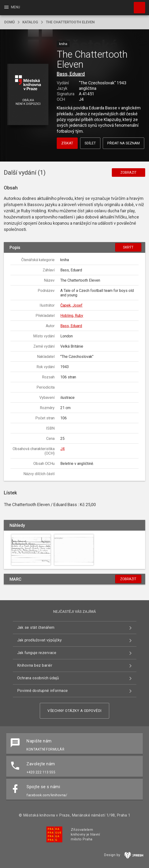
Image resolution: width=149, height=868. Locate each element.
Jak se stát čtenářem (36, 627)
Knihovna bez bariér (35, 665)
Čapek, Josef (71, 305)
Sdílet (90, 143)
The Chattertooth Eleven (70, 22)
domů (10, 22)
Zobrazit (128, 173)
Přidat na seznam (123, 143)
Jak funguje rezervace (37, 653)
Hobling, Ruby (72, 316)
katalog (30, 22)
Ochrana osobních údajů (38, 678)
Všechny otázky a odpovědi (74, 711)
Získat (67, 143)
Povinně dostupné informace (43, 691)
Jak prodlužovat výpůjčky (40, 640)
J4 (62, 449)
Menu (12, 7)
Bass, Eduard (71, 74)
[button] (28, 95)
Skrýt (128, 247)
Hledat (137, 5)
